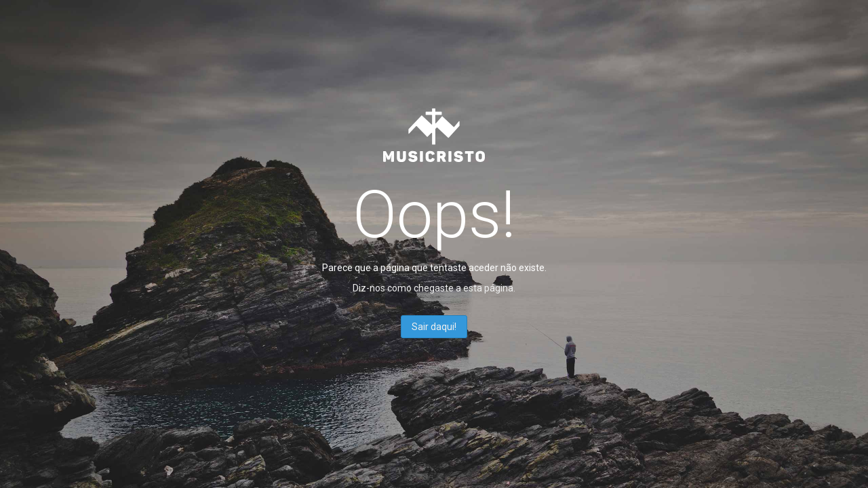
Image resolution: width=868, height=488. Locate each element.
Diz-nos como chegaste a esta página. (434, 288)
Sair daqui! (434, 327)
